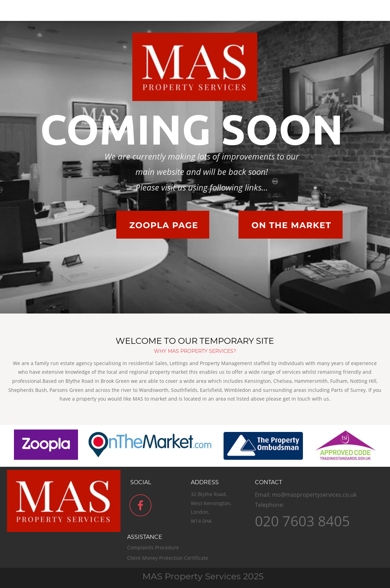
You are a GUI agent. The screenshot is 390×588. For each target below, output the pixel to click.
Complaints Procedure (154, 547)
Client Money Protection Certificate (168, 558)
